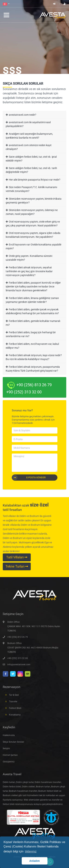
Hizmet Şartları (10, 755)
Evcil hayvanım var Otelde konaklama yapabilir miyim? (34, 246)
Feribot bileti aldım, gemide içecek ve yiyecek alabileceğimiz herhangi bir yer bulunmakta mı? (32, 311)
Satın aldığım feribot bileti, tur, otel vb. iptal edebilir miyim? (31, 159)
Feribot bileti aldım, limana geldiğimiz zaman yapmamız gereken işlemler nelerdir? (32, 300)
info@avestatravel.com (19, 665)
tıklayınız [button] (31, 851)
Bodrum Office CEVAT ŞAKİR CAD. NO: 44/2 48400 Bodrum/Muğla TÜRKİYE (33, 648)
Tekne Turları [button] (17, 566)
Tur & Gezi (14, 695)
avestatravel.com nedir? (23, 115)
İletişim (6, 748)
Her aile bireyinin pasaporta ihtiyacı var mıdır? (35, 180)
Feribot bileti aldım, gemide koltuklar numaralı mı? (33, 323)
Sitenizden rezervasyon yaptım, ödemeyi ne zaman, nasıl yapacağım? (32, 212)
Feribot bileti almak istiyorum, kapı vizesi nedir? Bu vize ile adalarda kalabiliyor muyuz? (34, 357)
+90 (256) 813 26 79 (18, 637)
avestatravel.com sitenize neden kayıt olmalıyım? (29, 147)
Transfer (13, 702)
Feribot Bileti (15, 708)
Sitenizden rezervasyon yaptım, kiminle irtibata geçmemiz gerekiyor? (34, 201)
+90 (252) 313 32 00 (18, 658)
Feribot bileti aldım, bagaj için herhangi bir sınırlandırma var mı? (31, 334)
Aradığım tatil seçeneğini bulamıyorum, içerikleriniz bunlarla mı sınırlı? (29, 136)
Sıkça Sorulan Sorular (13, 742)
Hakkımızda (9, 735)
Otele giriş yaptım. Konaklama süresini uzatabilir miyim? (29, 258)
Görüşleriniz (9, 762)
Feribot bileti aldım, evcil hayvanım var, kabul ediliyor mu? (32, 346)
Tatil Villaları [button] (17, 557)
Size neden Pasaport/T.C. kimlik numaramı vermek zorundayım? (31, 189)
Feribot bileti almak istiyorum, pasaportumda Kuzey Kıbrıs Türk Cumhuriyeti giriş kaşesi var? (33, 369)
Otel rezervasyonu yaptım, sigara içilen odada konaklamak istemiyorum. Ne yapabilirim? (33, 235)
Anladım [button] (34, 861)
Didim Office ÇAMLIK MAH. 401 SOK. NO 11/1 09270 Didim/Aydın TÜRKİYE (34, 626)
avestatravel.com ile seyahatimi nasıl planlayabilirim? (28, 124)
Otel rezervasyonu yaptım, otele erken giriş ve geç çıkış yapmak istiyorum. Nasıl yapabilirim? (33, 224)
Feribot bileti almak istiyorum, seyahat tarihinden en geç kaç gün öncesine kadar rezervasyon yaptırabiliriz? (29, 271)
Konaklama (15, 715)
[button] (6, 4)
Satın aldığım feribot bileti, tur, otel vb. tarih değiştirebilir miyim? (31, 170)
